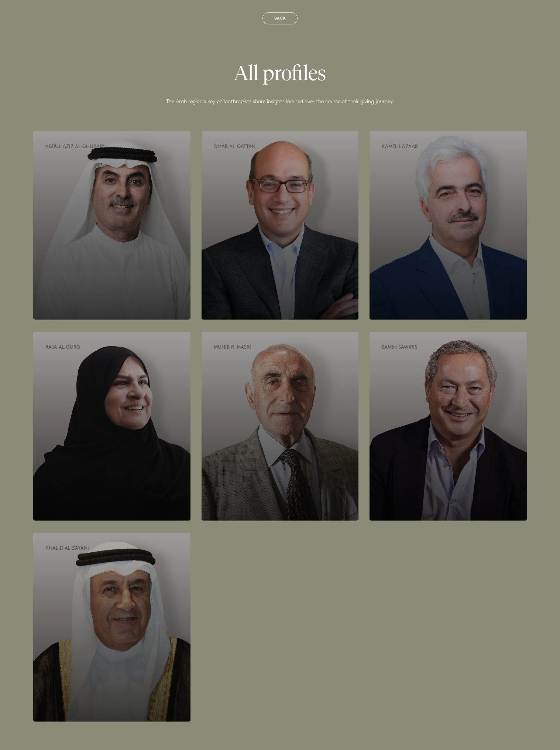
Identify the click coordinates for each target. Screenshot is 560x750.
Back (280, 19)
